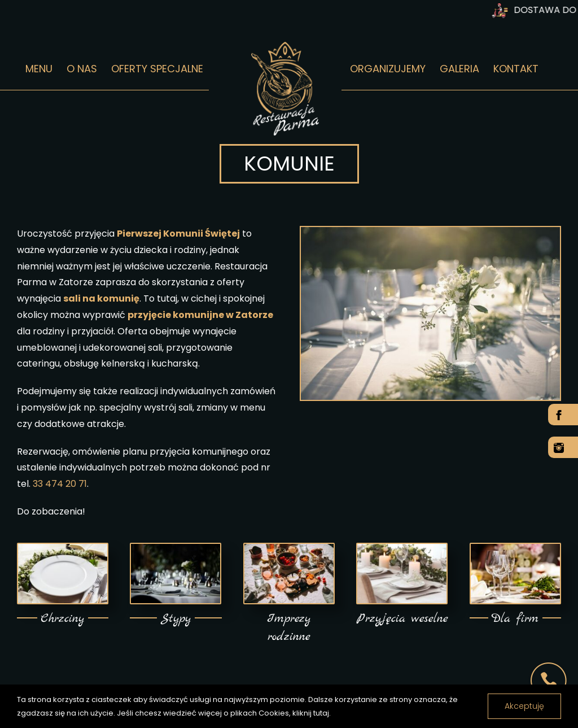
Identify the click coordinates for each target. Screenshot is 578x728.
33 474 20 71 (60, 484)
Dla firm (515, 619)
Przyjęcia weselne (402, 619)
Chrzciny (62, 619)
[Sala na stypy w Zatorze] (176, 548)
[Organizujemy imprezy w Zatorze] (289, 548)
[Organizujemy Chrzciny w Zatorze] (63, 548)
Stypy (176, 619)
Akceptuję (524, 706)
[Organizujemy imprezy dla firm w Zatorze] (515, 548)
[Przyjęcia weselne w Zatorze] (402, 548)
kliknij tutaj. (312, 713)
